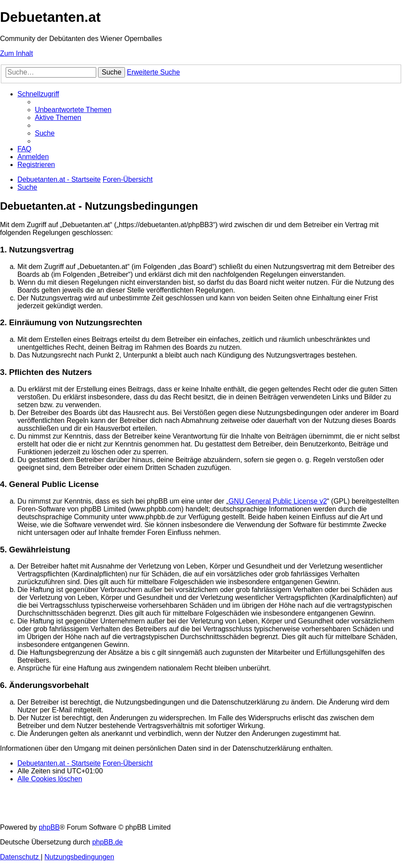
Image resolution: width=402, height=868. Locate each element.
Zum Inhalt (17, 53)
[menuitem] (73, 110)
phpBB (49, 827)
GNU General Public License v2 (278, 501)
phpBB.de (108, 842)
